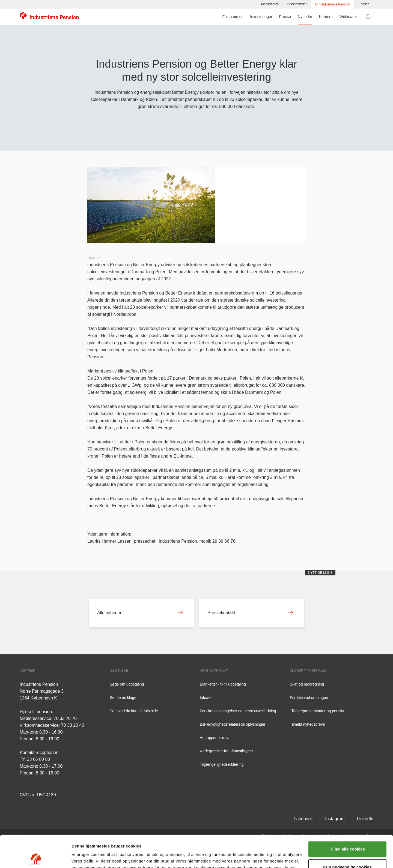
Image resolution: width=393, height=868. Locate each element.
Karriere (326, 17)
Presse (285, 17)
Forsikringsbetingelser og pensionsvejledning (238, 711)
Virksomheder (297, 4)
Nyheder (305, 17)
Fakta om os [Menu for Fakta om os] (233, 17)
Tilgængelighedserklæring (222, 764)
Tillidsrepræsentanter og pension (318, 711)
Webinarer (348, 17)
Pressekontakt (250, 613)
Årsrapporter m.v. (214, 738)
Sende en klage (123, 698)
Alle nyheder (140, 613)
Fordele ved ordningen (309, 698)
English (364, 4)
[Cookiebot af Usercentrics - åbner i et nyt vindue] (35, 857)
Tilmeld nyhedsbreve (307, 724)
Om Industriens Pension (333, 4)
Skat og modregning (307, 684)
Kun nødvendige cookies (347, 835)
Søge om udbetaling (127, 684)
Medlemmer (270, 4)
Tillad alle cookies (347, 817)
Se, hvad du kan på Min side (134, 711)
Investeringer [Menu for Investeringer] (261, 17)
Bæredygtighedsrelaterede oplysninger (233, 724)
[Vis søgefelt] (369, 17)
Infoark (206, 698)
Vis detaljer (83, 857)
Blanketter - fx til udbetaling (223, 684)
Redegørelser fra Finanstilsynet (226, 751)
